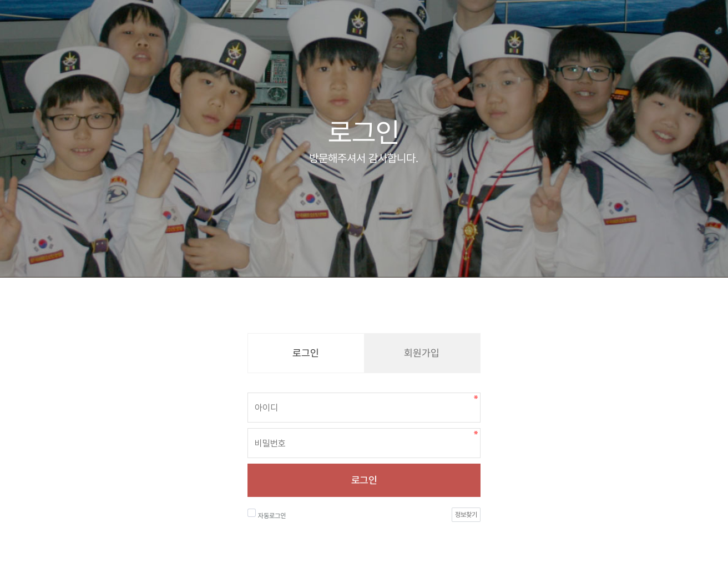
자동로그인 (267, 514)
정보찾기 (466, 515)
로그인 (364, 480)
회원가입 (422, 353)
